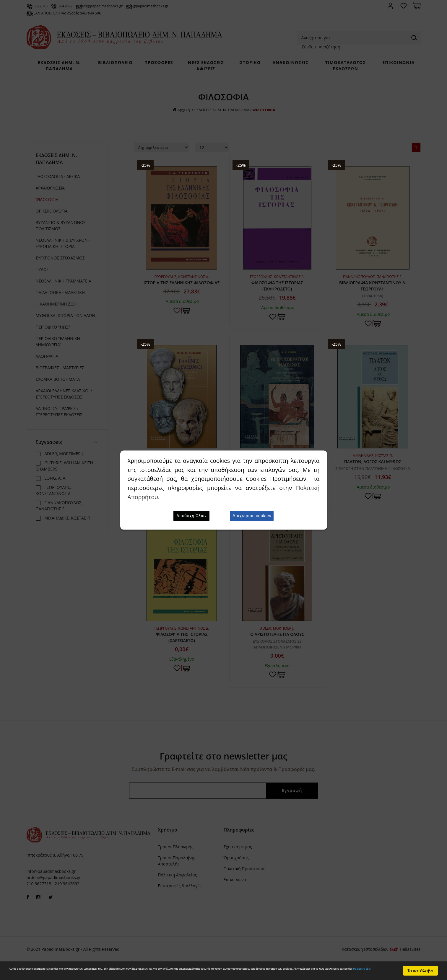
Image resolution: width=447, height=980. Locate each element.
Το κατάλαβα (421, 968)
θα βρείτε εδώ (218, 973)
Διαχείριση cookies (252, 516)
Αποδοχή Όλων (191, 516)
